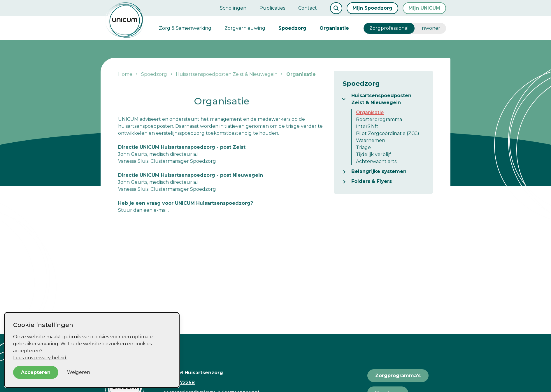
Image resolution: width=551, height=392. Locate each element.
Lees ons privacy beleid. (40, 358)
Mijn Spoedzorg (372, 8)
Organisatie (334, 28)
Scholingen (233, 8)
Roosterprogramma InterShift (379, 123)
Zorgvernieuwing (245, 28)
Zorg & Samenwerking (185, 28)
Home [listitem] (126, 74)
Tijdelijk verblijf (373, 154)
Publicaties (272, 8)
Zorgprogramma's (398, 376)
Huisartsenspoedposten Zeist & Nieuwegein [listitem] (226, 74)
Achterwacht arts (376, 161)
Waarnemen (371, 140)
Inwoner (430, 28)
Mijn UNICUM (424, 8)
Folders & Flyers (372, 181)
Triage (363, 147)
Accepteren (36, 372)
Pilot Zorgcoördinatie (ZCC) (388, 133)
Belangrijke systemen (379, 171)
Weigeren (79, 372)
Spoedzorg (292, 28)
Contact (308, 8)
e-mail (161, 210)
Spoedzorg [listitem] (154, 74)
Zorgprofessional (389, 28)
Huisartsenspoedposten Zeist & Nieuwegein (381, 99)
